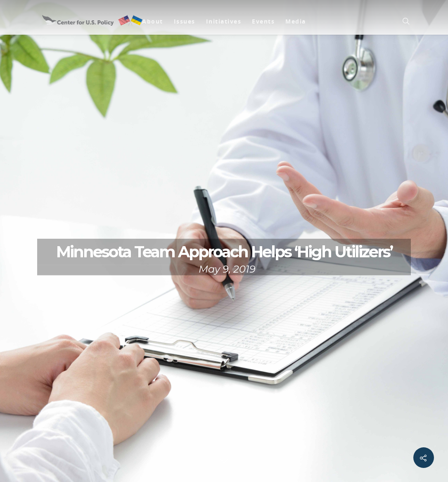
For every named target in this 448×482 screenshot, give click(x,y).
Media (296, 21)
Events (263, 21)
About (153, 21)
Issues (185, 21)
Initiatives (224, 21)
